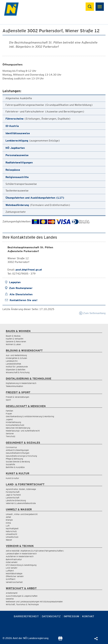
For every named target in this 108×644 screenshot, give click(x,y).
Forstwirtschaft (13, 492)
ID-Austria (12, 126)
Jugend (9, 419)
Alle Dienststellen (21, 294)
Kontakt (88, 616)
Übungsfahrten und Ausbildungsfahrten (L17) (35, 198)
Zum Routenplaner (21, 288)
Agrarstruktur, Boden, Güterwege (21, 489)
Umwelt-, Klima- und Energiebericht (22, 514)
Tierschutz (11, 436)
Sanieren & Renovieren (16, 342)
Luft (8, 526)
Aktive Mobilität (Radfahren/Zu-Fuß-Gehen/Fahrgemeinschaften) (35, 551)
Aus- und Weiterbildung (16, 355)
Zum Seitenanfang (92, 313)
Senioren (10, 434)
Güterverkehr (12, 562)
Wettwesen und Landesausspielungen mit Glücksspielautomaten (34, 602)
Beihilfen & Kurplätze (15, 467)
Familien (9, 411)
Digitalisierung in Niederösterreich (21, 383)
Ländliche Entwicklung (16, 500)
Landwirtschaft (13, 498)
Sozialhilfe (10, 464)
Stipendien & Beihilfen (16, 370)
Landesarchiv (12, 361)
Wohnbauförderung (17, 205)
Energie (9, 520)
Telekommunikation (14, 386)
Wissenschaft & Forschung (18, 372)
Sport (8, 400)
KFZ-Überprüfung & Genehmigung (21, 565)
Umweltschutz (12, 537)
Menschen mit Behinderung (18, 428)
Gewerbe (10, 599)
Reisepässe (13, 170)
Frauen (9, 414)
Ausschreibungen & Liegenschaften (22, 596)
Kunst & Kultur (12, 478)
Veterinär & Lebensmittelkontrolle (21, 503)
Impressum (71, 616)
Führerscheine (15, 119)
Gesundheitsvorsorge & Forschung (21, 456)
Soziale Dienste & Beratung (18, 462)
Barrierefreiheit (26, 616)
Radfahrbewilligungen (19, 162)
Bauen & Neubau (13, 336)
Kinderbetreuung (13, 422)
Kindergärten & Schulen (16, 358)
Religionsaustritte (17, 177)
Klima (8, 523)
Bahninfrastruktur (14, 559)
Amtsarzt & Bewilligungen (17, 450)
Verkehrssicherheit (14, 582)
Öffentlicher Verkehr (15, 576)
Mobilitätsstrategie (14, 574)
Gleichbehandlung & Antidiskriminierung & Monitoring (30, 416)
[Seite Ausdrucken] (60, 639)
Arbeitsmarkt (12, 593)
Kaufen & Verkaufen (15, 339)
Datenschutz (51, 616)
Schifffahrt (11, 579)
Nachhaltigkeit (12, 529)
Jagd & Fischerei (13, 495)
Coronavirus (11, 447)
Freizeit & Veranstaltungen (18, 397)
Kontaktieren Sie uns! (23, 300)
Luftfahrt (10, 571)
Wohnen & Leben (13, 344)
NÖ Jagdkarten (15, 148)
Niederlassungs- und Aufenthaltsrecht (23, 431)
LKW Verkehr (12, 568)
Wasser (9, 540)
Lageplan (15, 282)
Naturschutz (11, 531)
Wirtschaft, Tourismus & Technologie (22, 604)
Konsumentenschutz (15, 425)
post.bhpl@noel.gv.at (29, 270)
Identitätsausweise (18, 133)
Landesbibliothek (13, 364)
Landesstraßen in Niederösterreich (21, 554)
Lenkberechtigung (17, 141)
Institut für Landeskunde (17, 367)
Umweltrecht (11, 534)
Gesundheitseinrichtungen (18, 453)
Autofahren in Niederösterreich (20, 556)
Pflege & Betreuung (14, 459)
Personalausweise (17, 155)
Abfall (8, 517)
